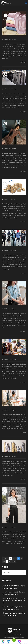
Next (14, 561)
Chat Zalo (9, 642)
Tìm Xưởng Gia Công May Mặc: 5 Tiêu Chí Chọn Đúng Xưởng (14, 614)
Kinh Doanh (13, 149)
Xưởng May (13, 40)
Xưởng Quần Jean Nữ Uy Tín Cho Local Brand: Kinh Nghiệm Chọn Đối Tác (14, 601)
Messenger (19, 642)
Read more (23, 62)
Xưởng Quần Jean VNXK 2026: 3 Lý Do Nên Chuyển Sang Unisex (14, 587)
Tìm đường (3, 642)
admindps (5, 40)
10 (4, 561)
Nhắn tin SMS (25, 642)
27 (10, 561)
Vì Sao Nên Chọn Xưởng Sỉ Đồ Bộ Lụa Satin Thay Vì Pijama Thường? (14, 608)
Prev (5, 558)
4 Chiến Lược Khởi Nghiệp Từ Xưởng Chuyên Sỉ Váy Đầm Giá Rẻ (14, 593)
